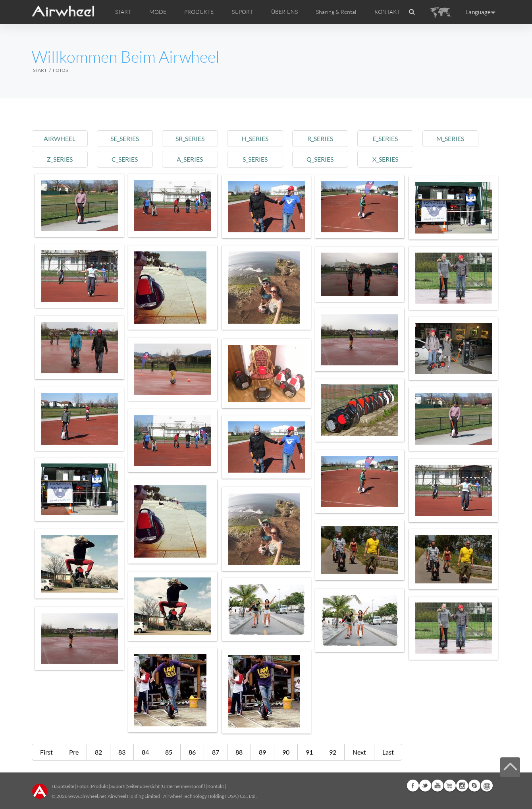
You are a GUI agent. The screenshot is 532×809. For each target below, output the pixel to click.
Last (388, 752)
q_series (326, 159)
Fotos (83, 786)
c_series (127, 159)
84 (145, 752)
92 (333, 752)
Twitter (425, 786)
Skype (474, 786)
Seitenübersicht (143, 786)
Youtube (438, 786)
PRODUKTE (199, 12)
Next (359, 752)
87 (216, 752)
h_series (259, 138)
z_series (60, 159)
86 (192, 752)
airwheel (60, 138)
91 (309, 752)
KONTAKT (387, 12)
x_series (392, 159)
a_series (193, 159)
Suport (118, 786)
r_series (326, 138)
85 (169, 752)
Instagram (462, 786)
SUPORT (242, 12)
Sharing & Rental (336, 12)
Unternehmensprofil (183, 786)
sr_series (193, 138)
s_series (259, 159)
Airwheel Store (450, 786)
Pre (74, 752)
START (123, 12)
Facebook (413, 786)
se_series (127, 138)
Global (487, 786)
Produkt (99, 786)
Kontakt (216, 786)
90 (286, 752)
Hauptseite (63, 786)
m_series (459, 138)
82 (98, 752)
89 (262, 752)
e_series (392, 138)
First (46, 752)
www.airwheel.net (87, 796)
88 (239, 752)
